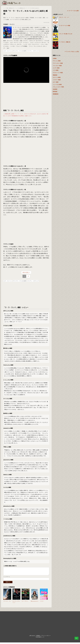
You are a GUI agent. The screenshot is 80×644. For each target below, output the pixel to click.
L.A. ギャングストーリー (16, 603)
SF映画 (55, 58)
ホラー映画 (56, 82)
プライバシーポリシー (46, 637)
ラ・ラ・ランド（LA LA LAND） (21, 27)
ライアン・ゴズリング (33, 51)
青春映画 (55, 75)
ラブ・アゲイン (25, 603)
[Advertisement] (26, 96)
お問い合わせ (32, 637)
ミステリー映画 (57, 80)
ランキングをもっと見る (73, 52)
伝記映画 (55, 89)
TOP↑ (76, 638)
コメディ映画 (56, 68)
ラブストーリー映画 (58, 73)
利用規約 (38, 637)
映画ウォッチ (11, 3)
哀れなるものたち (35, 603)
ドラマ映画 (56, 70)
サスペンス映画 (57, 77)
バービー (42, 603)
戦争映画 (55, 92)
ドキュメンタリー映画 (58, 87)
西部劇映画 (56, 94)
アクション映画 (57, 61)
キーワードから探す (74, 11)
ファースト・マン (7, 603)
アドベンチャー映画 (58, 63)
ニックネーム (7, 578)
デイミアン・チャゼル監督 (19, 51)
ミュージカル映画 (57, 85)
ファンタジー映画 (57, 66)
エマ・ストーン (8, 51)
